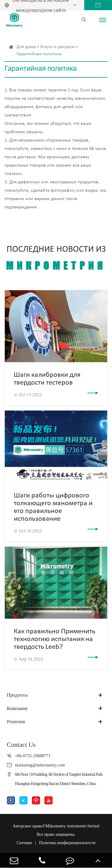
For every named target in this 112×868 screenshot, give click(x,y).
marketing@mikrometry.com (40, 765)
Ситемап (24, 843)
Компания (17, 708)
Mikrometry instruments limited (73, 826)
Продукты (17, 695)
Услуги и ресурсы (57, 47)
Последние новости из (56, 258)
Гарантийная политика (39, 54)
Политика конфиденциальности (67, 843)
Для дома (26, 47)
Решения (16, 722)
